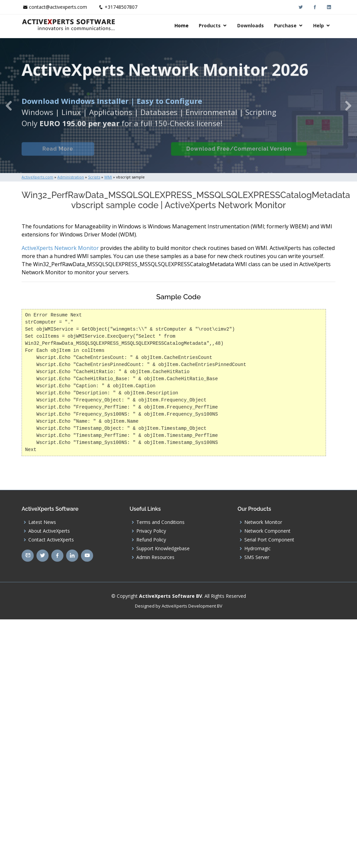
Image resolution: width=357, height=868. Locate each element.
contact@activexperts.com (58, 7)
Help (319, 25)
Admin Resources (155, 557)
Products (210, 25)
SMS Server (257, 557)
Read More (61, 153)
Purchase (285, 25)
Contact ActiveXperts (51, 540)
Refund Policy (151, 540)
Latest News (42, 522)
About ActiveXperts (49, 531)
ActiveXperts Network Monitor (60, 248)
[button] (9, 106)
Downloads (251, 25)
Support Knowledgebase (163, 549)
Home (182, 25)
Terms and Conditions (160, 522)
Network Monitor (263, 522)
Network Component (267, 531)
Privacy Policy (151, 531)
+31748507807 (121, 7)
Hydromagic (257, 549)
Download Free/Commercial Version (246, 153)
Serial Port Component (269, 540)
